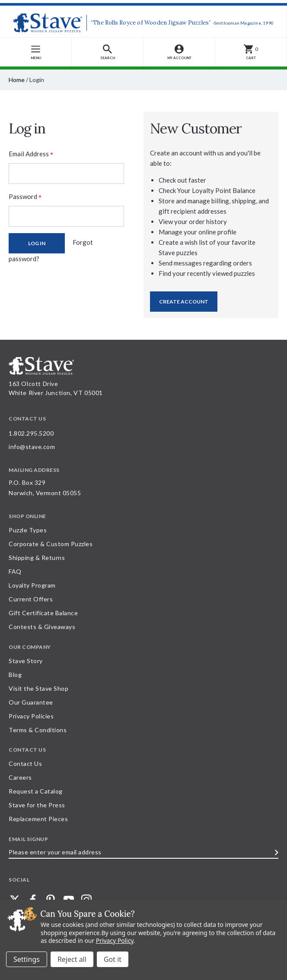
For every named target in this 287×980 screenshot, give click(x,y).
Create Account (184, 302)
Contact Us (25, 763)
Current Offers (31, 599)
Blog (15, 675)
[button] (108, 52)
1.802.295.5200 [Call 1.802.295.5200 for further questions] (31, 433)
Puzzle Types (28, 530)
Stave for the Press (37, 805)
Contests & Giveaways (42, 627)
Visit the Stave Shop (38, 688)
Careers (20, 777)
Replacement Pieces (38, 819)
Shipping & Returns (37, 558)
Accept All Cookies (113, 959)
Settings (27, 959)
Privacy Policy (115, 940)
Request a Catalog (36, 791)
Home (17, 80)
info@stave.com (32, 447)
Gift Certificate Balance (43, 613)
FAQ (15, 571)
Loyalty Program (32, 585)
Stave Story (26, 661)
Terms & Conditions (38, 730)
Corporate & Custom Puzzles (51, 544)
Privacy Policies (31, 716)
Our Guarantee (31, 702)
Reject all (72, 959)
